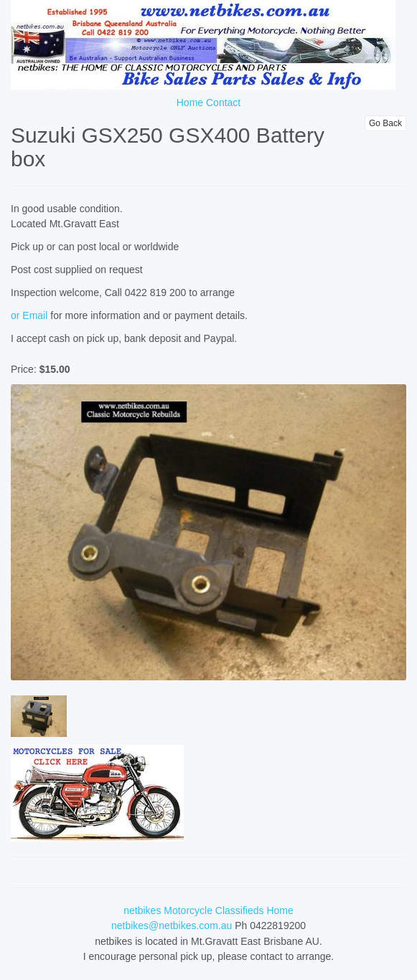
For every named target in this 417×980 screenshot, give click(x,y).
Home (190, 103)
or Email (29, 315)
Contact (223, 103)
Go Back (385, 123)
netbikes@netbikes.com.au (172, 926)
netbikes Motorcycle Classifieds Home (208, 910)
